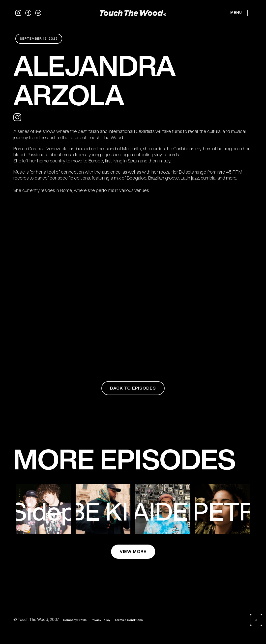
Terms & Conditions (129, 621)
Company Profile (75, 621)
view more (133, 551)
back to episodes (133, 389)
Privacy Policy (101, 621)
